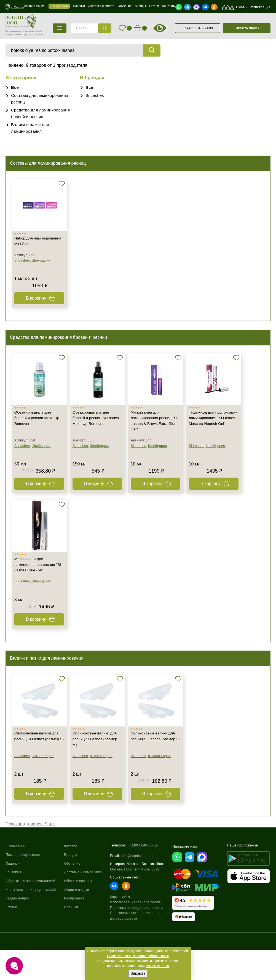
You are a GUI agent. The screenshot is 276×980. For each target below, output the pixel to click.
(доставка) (37, 31)
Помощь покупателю (23, 886)
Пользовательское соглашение (136, 942)
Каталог (70, 878)
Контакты (13, 904)
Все (15, 88)
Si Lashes (95, 96)
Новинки (71, 938)
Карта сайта (120, 926)
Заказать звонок (247, 28)
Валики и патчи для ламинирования (48, 681)
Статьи (11, 938)
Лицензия (14, 895)
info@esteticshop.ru (137, 885)
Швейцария (42, 268)
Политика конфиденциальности (136, 937)
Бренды (70, 886)
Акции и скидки (77, 921)
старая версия (167, 28)
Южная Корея (44, 784)
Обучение (72, 895)
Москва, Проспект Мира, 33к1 (135, 898)
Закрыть (138, 973)
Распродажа (74, 930)
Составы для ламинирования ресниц (49, 166)
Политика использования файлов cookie (138, 956)
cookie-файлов (158, 966)
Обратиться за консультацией (30, 913)
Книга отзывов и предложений (31, 921)
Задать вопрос (18, 930)
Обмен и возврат (78, 913)
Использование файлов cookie (136, 931)
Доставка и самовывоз (83, 904)
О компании (15, 878)
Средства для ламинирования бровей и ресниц (60, 348)
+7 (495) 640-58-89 (198, 28)
